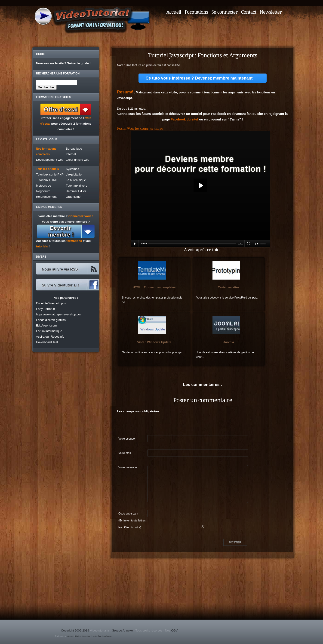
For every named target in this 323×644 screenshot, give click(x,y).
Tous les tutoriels (47, 169)
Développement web (50, 160)
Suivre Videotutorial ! (60, 285)
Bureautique (74, 149)
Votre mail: (125, 453)
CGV (174, 630)
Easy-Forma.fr (46, 309)
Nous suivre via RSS (60, 269)
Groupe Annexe (122, 630)
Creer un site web (78, 160)
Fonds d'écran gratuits (51, 320)
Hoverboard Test (47, 342)
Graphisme (73, 197)
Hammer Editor (76, 191)
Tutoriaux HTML (47, 180)
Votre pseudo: (127, 439)
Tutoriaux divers (77, 186)
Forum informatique (49, 331)
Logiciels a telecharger (102, 636)
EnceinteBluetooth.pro (51, 303)
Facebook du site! (184, 119)
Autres (71, 636)
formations (74, 241)
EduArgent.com (46, 325)
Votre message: (128, 467)
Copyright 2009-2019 (75, 630)
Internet (71, 154)
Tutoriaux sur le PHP (50, 174)
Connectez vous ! (81, 216)
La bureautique (76, 180)
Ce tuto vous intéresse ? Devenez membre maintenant (199, 78)
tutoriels (42, 246)
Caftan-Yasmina (83, 636)
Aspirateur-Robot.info (50, 337)
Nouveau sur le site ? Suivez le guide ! (63, 63)
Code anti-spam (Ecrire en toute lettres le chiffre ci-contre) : (132, 515)
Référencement (46, 197)
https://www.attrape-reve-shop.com (59, 314)
